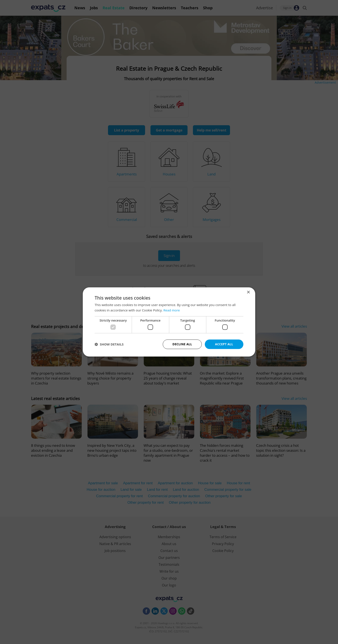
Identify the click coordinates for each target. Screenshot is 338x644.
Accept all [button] (224, 344)
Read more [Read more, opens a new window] (172, 310)
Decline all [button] (182, 344)
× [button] (248, 292)
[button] (109, 344)
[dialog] (169, 322)
